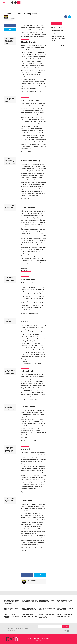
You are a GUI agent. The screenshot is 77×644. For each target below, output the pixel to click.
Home (5, 10)
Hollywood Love (11, 630)
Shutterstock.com (26, 271)
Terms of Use (28, 626)
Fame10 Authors (20, 628)
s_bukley (24, 268)
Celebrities (19, 10)
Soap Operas (11, 628)
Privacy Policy (28, 628)
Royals (9, 626)
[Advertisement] (34, 562)
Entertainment (11, 10)
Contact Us (19, 626)
